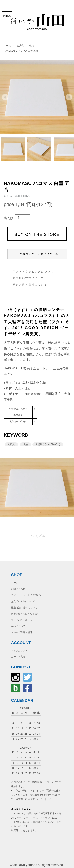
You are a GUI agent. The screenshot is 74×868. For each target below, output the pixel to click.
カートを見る (18, 657)
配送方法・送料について (30, 285)
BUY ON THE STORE (37, 234)
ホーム (7, 46)
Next (69, 97)
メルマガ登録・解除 (22, 632)
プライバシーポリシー (23, 620)
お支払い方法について (28, 278)
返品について (18, 626)
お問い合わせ (18, 589)
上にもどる (37, 536)
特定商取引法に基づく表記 (25, 614)
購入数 (8, 218)
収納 (32, 46)
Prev (5, 97)
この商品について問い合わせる (37, 254)
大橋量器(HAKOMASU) (48, 444)
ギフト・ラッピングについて (33, 271)
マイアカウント (19, 651)
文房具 (20, 46)
